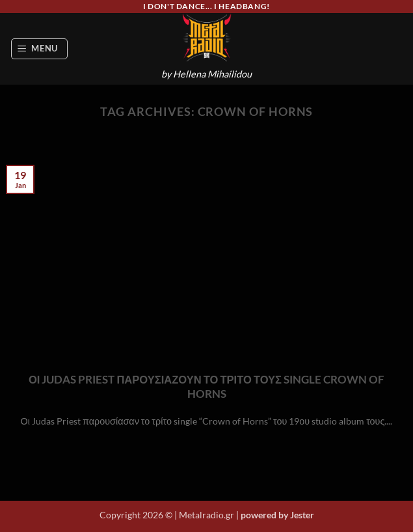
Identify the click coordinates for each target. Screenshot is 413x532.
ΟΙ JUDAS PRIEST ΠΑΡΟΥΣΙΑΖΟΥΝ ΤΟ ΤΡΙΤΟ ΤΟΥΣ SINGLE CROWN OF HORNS (206, 387)
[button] (40, 49)
